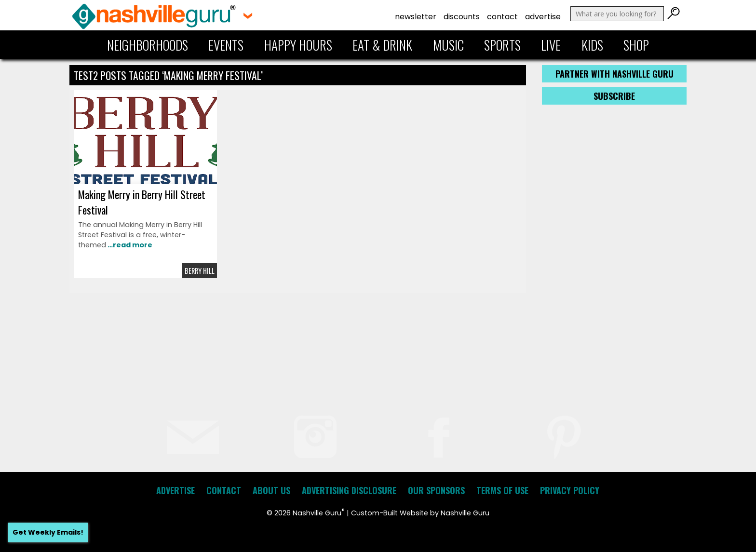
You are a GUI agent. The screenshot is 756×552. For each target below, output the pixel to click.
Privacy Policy (570, 490)
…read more (129, 245)
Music (448, 45)
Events (226, 45)
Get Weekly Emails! (48, 532)
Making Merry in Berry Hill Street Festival (142, 202)
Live (551, 45)
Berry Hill (200, 271)
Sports (502, 45)
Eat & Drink (382, 45)
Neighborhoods (148, 45)
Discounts (462, 17)
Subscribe (614, 96)
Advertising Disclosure (349, 490)
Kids (592, 45)
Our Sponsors (436, 490)
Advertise (543, 17)
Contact (502, 17)
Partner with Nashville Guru (614, 74)
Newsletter (416, 17)
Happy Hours (298, 45)
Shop (636, 45)
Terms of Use (502, 490)
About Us (271, 490)
